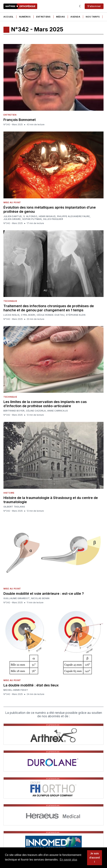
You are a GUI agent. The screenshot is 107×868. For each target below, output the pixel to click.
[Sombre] (80, 6)
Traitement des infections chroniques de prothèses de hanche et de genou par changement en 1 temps (49, 308)
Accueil (8, 17)
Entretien (10, 115)
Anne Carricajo (58, 411)
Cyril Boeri (28, 315)
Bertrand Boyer (14, 411)
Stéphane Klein (76, 315)
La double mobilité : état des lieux (31, 685)
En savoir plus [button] (68, 860)
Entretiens (43, 17)
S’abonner (94, 6)
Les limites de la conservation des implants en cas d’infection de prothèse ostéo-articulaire (45, 404)
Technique (10, 301)
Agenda (75, 17)
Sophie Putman (32, 219)
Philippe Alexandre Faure (73, 216)
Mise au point (12, 202)
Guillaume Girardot (17, 598)
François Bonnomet (20, 120)
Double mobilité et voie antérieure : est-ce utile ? (44, 594)
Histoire (9, 493)
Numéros (25, 17)
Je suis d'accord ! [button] (94, 858)
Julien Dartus (13, 216)
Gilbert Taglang (14, 507)
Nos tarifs (93, 17)
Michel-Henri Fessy (16, 690)
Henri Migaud (47, 216)
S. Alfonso (30, 216)
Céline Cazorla (36, 411)
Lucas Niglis (11, 315)
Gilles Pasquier (53, 219)
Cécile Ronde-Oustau (51, 315)
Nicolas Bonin (40, 598)
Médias (61, 17)
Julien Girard (12, 219)
